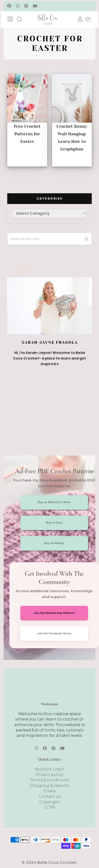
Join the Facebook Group (54, 633)
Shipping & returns (49, 786)
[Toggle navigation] (15, 18)
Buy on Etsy (54, 523)
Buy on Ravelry (54, 543)
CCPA (49, 807)
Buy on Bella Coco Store (54, 502)
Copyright (50, 802)
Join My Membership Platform (54, 613)
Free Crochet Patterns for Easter (27, 134)
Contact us (49, 796)
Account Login (50, 769)
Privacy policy (49, 775)
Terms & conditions (50, 780)
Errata (49, 791)
